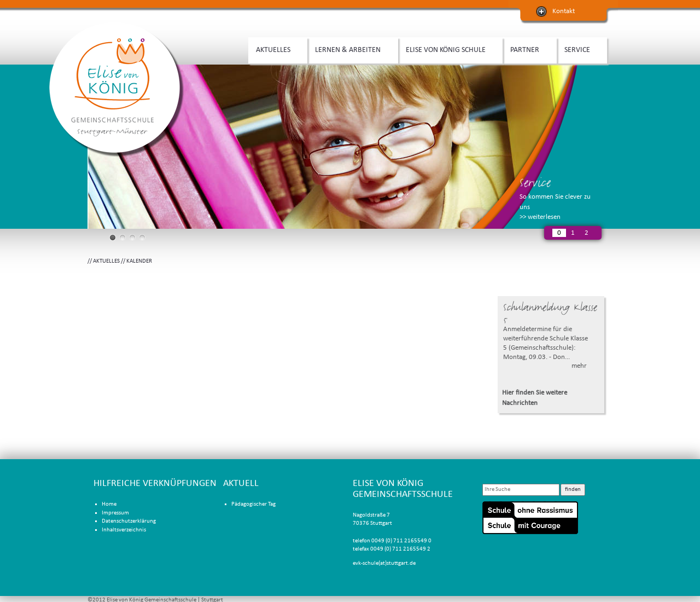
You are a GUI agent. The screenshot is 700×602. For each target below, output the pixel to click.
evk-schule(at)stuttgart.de (384, 563)
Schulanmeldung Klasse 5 (550, 313)
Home (109, 504)
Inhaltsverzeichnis (124, 530)
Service (535, 183)
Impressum (115, 513)
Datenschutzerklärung (129, 521)
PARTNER (527, 49)
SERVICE (579, 49)
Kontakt (564, 11)
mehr (579, 366)
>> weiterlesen (540, 217)
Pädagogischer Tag (253, 504)
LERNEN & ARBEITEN (350, 49)
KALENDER (139, 261)
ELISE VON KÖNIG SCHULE (448, 49)
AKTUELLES (275, 49)
